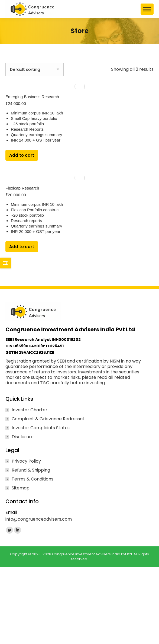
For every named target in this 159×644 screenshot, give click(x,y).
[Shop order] (35, 69)
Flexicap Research (22, 188)
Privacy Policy (26, 461)
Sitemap (21, 488)
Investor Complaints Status (41, 428)
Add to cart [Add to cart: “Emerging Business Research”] (22, 155)
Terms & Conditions (33, 479)
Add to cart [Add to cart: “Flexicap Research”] (22, 247)
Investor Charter (30, 410)
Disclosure (23, 437)
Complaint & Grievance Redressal (48, 419)
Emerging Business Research (32, 97)
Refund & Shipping (31, 470)
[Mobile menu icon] (147, 9)
